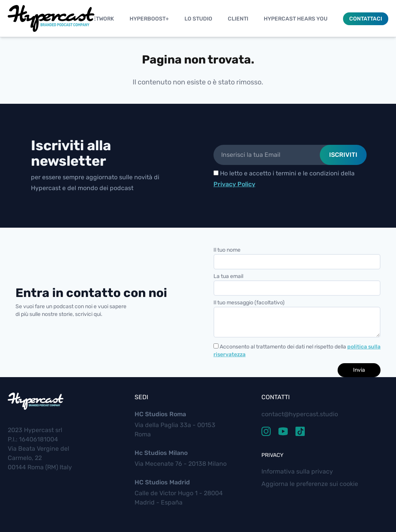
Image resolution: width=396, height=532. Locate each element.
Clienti (238, 19)
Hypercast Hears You (296, 19)
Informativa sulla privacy (297, 471)
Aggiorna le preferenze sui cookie (310, 484)
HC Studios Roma (160, 414)
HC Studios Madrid (162, 482)
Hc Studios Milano (161, 453)
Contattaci (366, 19)
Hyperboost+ (149, 19)
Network (101, 19)
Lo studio (198, 19)
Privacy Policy (234, 184)
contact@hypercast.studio (300, 414)
